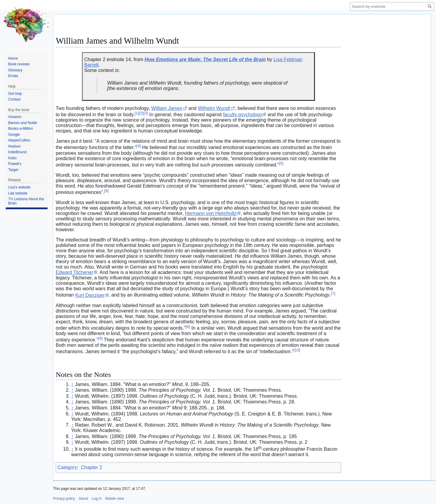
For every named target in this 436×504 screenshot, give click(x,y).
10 (297, 350)
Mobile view (115, 499)
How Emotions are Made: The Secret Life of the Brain (205, 59)
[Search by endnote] (392, 6)
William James (167, 108)
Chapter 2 (92, 467)
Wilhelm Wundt (214, 108)
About (83, 499)
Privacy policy (64, 499)
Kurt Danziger (90, 295)
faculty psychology (243, 115)
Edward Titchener (75, 272)
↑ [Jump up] (72, 384)
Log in (97, 499)
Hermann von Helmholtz (211, 213)
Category (67, 467)
